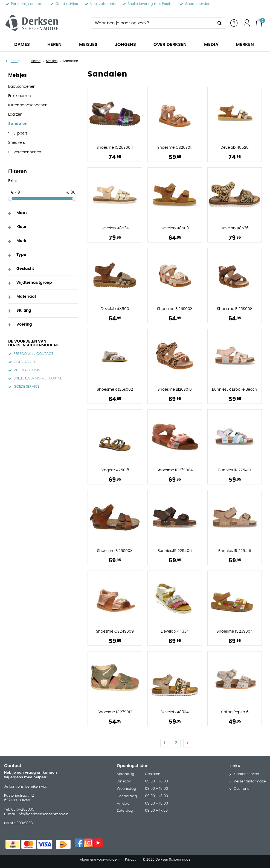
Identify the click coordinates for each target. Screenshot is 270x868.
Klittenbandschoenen (28, 105)
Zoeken (219, 23)
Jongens (125, 45)
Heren (54, 45)
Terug (15, 61)
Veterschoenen (27, 152)
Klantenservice (246, 774)
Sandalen (18, 124)
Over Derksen (170, 45)
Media (211, 45)
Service (234, 23)
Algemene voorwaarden (99, 860)
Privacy (131, 860)
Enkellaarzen (20, 96)
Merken (245, 45)
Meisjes (88, 45)
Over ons (241, 789)
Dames (22, 45)
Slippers (20, 133)
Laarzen (15, 115)
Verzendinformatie (250, 781)
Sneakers (17, 143)
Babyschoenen (22, 87)
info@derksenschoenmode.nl (43, 814)
